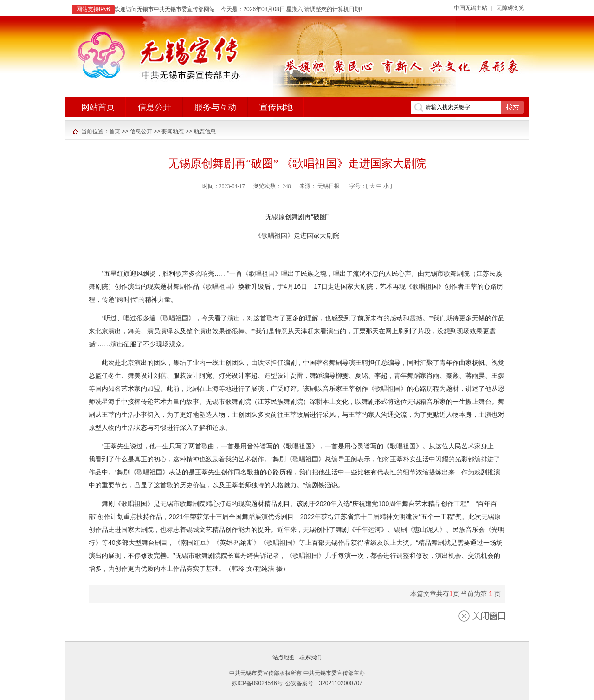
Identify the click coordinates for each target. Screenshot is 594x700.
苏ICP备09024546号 (257, 683)
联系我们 (310, 657)
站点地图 (284, 657)
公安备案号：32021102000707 (324, 683)
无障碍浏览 (510, 8)
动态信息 (205, 131)
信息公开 (141, 131)
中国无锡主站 (471, 8)
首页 (115, 131)
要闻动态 (173, 131)
